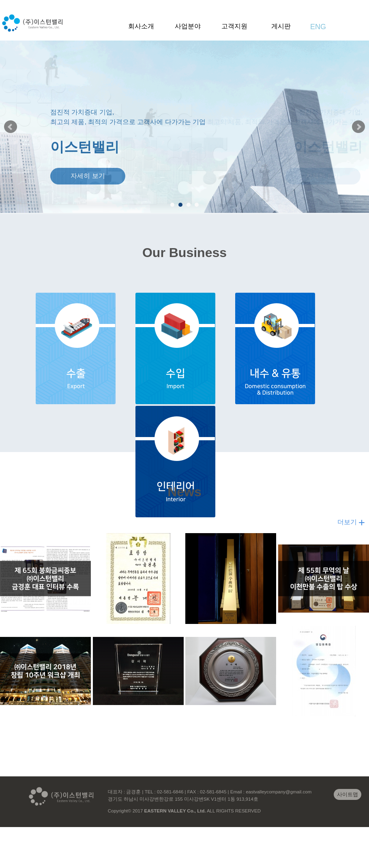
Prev (11, 127)
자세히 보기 (88, 176)
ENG (318, 27)
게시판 (281, 26)
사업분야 (188, 26)
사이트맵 (348, 794)
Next (358, 127)
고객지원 (234, 26)
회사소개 (141, 26)
